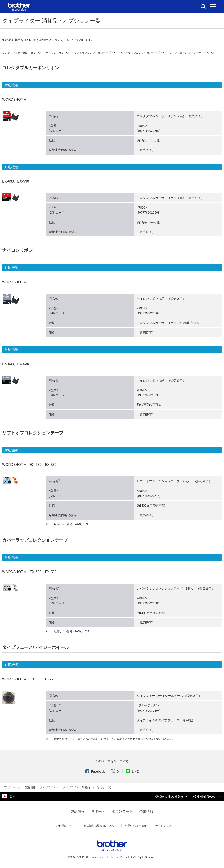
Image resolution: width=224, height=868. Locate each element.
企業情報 (146, 811)
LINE (132, 771)
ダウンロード (122, 811)
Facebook (95, 771)
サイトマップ (163, 826)
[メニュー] (213, 7)
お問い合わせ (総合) (137, 826)
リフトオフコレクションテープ (92, 53)
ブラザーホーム (12, 787)
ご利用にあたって (67, 826)
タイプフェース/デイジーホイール (189, 53)
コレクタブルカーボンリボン (19, 53)
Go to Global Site (171, 796)
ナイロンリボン (55, 53)
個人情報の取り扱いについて (101, 826)
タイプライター (50, 787)
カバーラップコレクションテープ (140, 53)
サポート (98, 811)
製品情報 (31, 787)
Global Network (207, 796)
